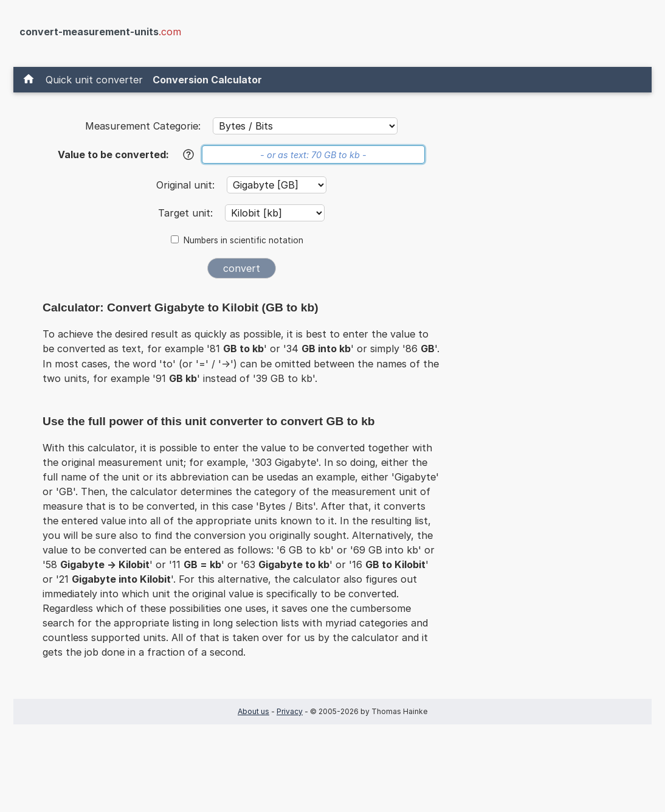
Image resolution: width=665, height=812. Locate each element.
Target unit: (187, 213)
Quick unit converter (94, 80)
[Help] (188, 154)
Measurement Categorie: (143, 126)
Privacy (290, 711)
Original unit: (187, 185)
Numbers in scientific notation (243, 240)
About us (253, 711)
